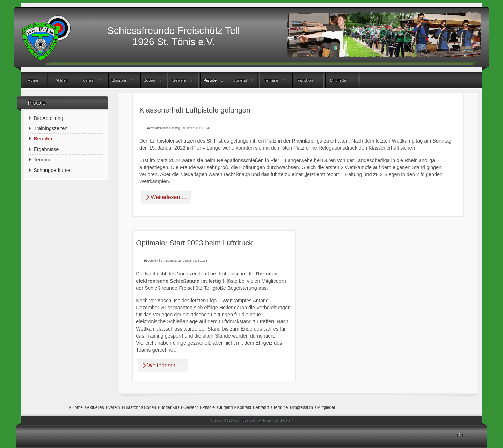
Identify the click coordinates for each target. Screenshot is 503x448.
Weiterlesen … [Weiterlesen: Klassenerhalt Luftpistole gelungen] (166, 197)
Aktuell (62, 80)
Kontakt (244, 407)
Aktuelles (96, 407)
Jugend (240, 80)
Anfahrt (262, 407)
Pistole (210, 80)
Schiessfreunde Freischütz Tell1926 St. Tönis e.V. (173, 36)
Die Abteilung (48, 118)
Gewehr (179, 80)
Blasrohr (119, 80)
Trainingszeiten (50, 128)
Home (33, 80)
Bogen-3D (170, 407)
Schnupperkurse (52, 170)
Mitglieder (339, 80)
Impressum (303, 407)
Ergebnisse (46, 149)
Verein (89, 80)
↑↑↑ (460, 434)
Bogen (149, 80)
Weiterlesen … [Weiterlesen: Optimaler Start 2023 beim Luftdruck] (163, 365)
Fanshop (305, 80)
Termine (271, 80)
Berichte (44, 139)
